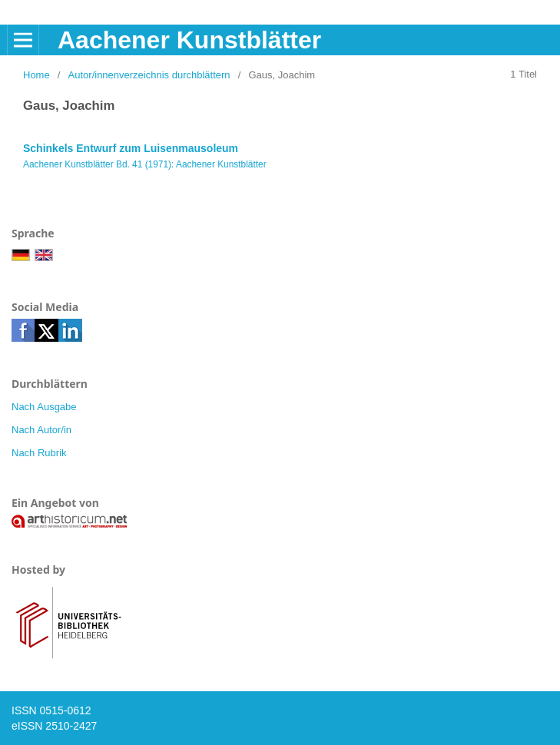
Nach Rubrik (39, 453)
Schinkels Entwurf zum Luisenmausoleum (131, 148)
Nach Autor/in (41, 430)
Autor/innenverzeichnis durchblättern (149, 75)
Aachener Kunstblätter (189, 40)
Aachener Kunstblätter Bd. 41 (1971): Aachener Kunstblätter (145, 164)
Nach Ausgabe (44, 407)
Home (36, 75)
